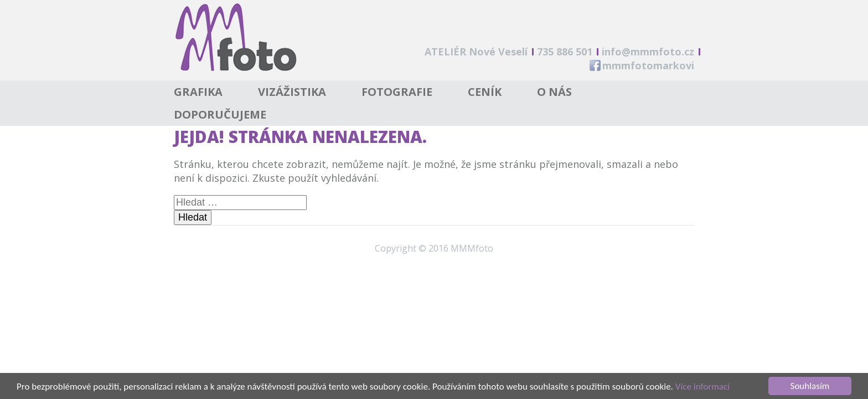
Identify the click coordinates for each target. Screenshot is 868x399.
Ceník (485, 92)
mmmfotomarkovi (648, 65)
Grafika (198, 92)
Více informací (702, 387)
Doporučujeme (220, 114)
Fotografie (397, 92)
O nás (554, 92)
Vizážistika (292, 92)
